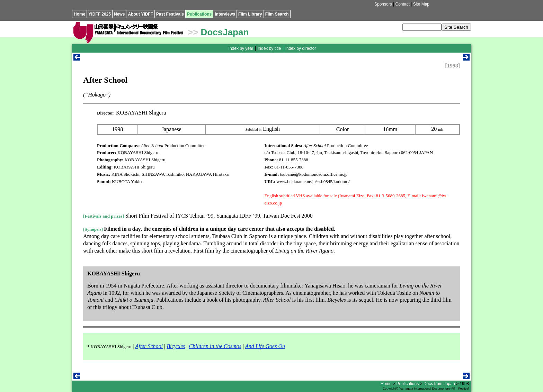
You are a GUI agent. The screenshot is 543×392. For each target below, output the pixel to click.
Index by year (241, 48)
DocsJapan (225, 32)
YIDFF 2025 (100, 14)
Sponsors (383, 4)
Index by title (269, 48)
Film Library (250, 14)
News (119, 14)
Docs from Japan (439, 384)
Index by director (301, 48)
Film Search (277, 14)
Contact (402, 4)
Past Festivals (170, 14)
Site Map (421, 4)
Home (79, 14)
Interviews (225, 14)
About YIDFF (140, 14)
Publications (199, 14)
